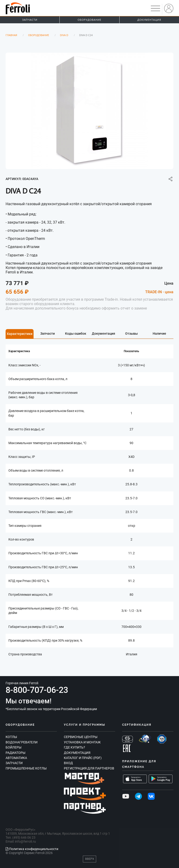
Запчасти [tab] (48, 334)
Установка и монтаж (82, 742)
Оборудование (89, 20)
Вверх (90, 859)
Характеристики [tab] (20, 334)
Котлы (11, 737)
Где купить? (74, 747)
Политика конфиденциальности (32, 849)
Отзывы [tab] (131, 334)
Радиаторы (15, 753)
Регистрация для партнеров (89, 768)
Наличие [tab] (159, 334)
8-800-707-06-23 (37, 690)
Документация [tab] (103, 334)
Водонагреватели (22, 742)
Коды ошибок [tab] (76, 334)
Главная (11, 35)
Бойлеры (14, 747)
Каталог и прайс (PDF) (83, 758)
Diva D (64, 35)
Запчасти (30, 20)
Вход (68, 763)
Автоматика (16, 758)
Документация (149, 20)
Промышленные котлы (26, 768)
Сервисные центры (81, 737)
